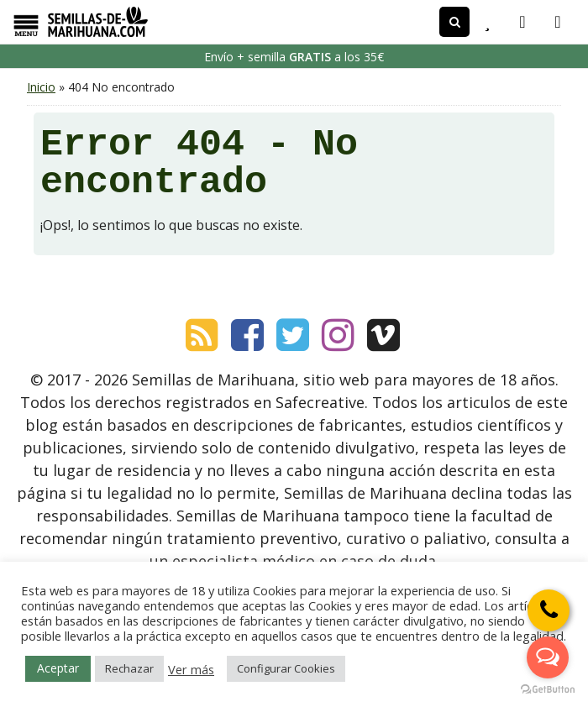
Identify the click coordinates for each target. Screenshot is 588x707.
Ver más (191, 669)
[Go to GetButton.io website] (548, 690)
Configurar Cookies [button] (286, 668)
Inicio (41, 87)
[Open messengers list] (548, 657)
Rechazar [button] (129, 668)
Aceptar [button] (58, 668)
